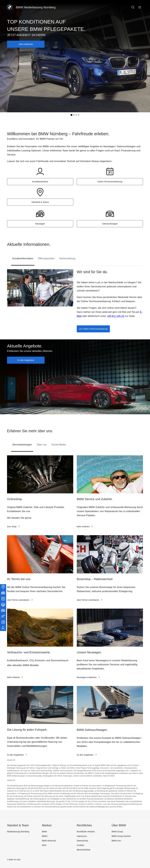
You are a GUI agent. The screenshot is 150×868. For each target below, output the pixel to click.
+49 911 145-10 (115, 316)
